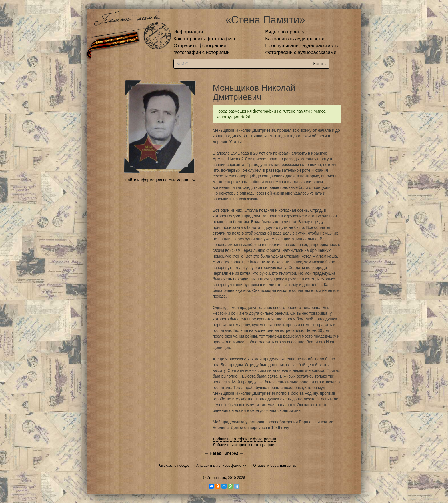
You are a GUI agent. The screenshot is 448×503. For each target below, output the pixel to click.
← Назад (213, 453)
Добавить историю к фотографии (244, 445)
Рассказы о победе (174, 466)
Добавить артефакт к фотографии (245, 439)
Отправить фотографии (200, 46)
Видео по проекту (285, 32)
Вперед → (234, 453)
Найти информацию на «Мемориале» (160, 180)
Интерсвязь (216, 478)
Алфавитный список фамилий (221, 466)
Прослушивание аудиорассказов (301, 46)
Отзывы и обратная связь (275, 466)
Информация (188, 32)
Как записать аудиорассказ (295, 39)
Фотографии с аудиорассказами (301, 52)
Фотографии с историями (202, 52)
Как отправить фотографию (204, 39)
